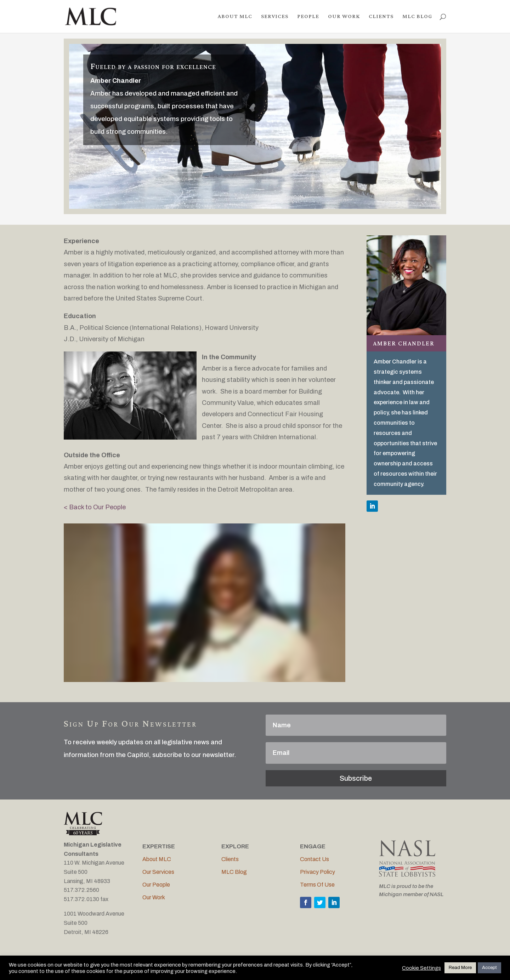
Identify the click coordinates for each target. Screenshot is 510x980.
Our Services (158, 872)
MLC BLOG (417, 17)
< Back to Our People (95, 507)
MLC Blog (234, 872)
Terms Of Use (317, 885)
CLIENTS (381, 17)
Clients (230, 859)
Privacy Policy (318, 872)
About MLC (157, 859)
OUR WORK (344, 17)
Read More (460, 968)
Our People (156, 885)
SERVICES (275, 17)
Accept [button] (489, 968)
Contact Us (314, 859)
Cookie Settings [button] (421, 968)
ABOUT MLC (235, 17)
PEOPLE (308, 17)
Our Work (154, 897)
